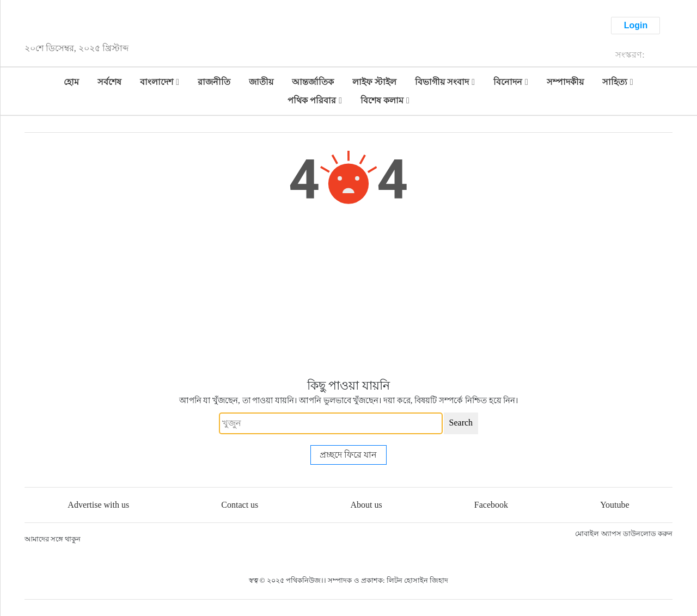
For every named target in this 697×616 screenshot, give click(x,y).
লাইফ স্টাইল (374, 82)
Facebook (491, 505)
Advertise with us (98, 505)
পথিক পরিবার (312, 100)
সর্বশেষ (109, 82)
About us (366, 505)
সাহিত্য (615, 82)
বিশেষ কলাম (382, 100)
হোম (71, 82)
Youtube (615, 505)
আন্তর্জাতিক (313, 82)
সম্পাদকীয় (565, 82)
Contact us (240, 505)
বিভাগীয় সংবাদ (442, 82)
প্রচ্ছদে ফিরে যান (348, 455)
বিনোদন (508, 82)
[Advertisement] (348, 295)
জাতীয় (261, 82)
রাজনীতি (214, 82)
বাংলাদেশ (157, 82)
